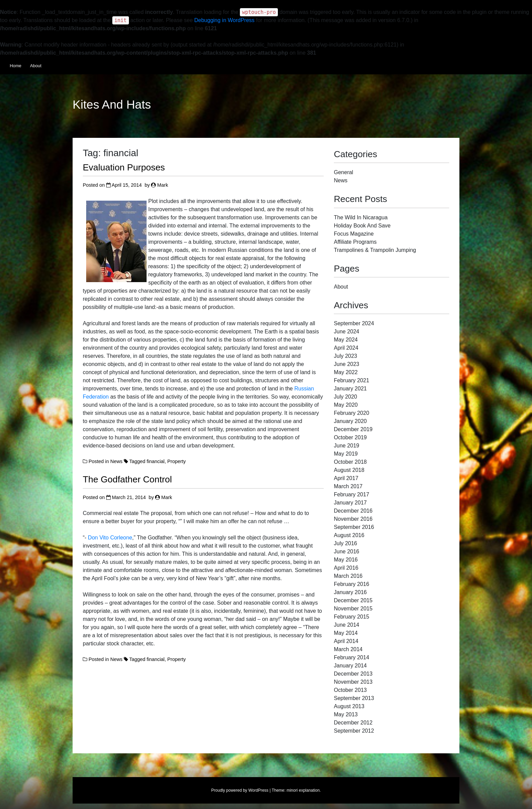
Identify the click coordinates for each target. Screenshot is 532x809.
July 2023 (346, 356)
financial (156, 461)
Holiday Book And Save (362, 226)
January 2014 (350, 666)
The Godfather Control (127, 479)
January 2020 (350, 421)
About (36, 66)
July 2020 (346, 397)
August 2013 (349, 706)
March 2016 (348, 576)
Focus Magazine (354, 234)
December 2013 (353, 674)
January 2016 (350, 592)
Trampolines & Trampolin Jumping (375, 250)
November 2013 (353, 682)
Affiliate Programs (355, 242)
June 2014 (347, 625)
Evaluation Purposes (124, 167)
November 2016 (353, 519)
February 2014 (351, 657)
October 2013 (350, 690)
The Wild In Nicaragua (361, 217)
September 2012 (354, 731)
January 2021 (350, 389)
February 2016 (351, 584)
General (344, 172)
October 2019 (350, 437)
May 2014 (346, 633)
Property (176, 461)
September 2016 (354, 527)
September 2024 (354, 323)
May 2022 (346, 372)
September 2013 (354, 698)
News (116, 461)
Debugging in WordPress (225, 20)
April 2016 (346, 568)
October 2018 (350, 462)
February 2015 (351, 617)
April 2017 (346, 478)
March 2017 (348, 486)
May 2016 (346, 560)
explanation (309, 790)
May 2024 (346, 340)
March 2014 (348, 649)
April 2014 (346, 641)
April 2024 (346, 348)
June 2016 (347, 551)
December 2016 (353, 511)
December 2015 (353, 600)
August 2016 (349, 535)
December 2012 (353, 723)
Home (16, 66)
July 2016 (346, 543)
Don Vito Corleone (110, 538)
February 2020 (351, 413)
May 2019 (346, 454)
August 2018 (349, 470)
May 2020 (346, 405)
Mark (163, 185)
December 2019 (353, 429)
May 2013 (346, 714)
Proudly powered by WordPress (240, 790)
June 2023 (347, 364)
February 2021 (351, 380)
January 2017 (350, 503)
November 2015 (353, 609)
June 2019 (347, 446)
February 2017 (351, 494)
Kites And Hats (112, 105)
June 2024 (347, 332)
